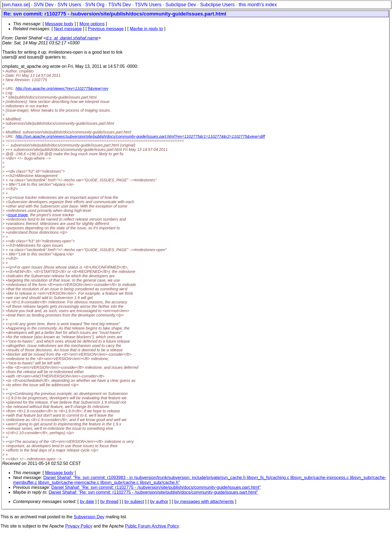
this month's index (258, 5)
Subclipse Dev (181, 5)
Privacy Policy (79, 526)
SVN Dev (44, 5)
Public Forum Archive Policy (152, 526)
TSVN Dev (120, 5)
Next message (68, 29)
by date (87, 502)
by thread (109, 502)
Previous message (106, 29)
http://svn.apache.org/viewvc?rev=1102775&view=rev (62, 89)
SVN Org (95, 5)
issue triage (18, 215)
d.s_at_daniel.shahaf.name (72, 38)
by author (159, 502)
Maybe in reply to (146, 29)
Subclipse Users (217, 5)
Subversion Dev (89, 517)
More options (92, 24)
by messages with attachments (204, 502)
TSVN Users (148, 5)
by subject (134, 502)
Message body (59, 24)
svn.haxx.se (16, 5)
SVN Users (69, 5)
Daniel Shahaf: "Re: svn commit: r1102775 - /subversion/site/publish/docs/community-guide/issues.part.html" (156, 487)
